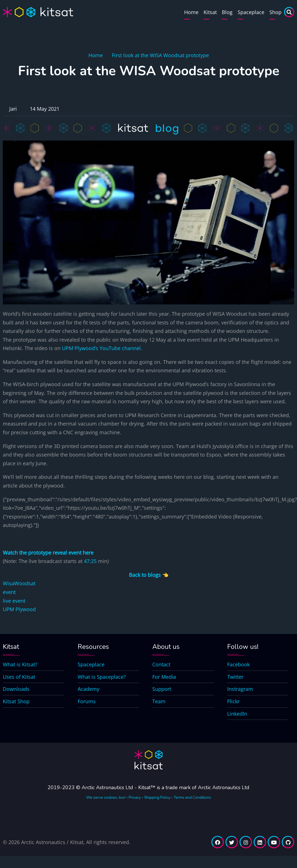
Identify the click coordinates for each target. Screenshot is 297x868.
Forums (87, 701)
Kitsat (210, 12)
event (9, 592)
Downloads (16, 689)
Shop (275, 12)
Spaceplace (251, 12)
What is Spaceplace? (102, 677)
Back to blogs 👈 (149, 575)
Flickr (233, 701)
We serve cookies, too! (106, 797)
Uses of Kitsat (19, 677)
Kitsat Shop (16, 701)
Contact (161, 664)
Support (162, 689)
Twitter (235, 677)
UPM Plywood (19, 609)
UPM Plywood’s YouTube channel (101, 348)
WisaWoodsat (19, 583)
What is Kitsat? (20, 664)
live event (14, 601)
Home (191, 12)
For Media (164, 677)
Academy (89, 689)
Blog (227, 12)
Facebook (238, 664)
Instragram (240, 689)
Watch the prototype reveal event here (48, 553)
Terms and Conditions (192, 797)
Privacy (135, 797)
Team (159, 701)
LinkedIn (237, 714)
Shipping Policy (157, 797)
